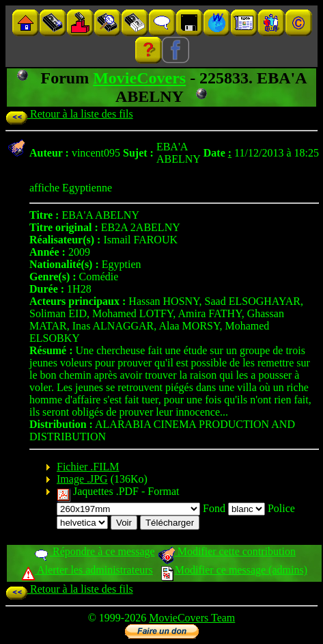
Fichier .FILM (88, 467)
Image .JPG (82, 479)
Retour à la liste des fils (69, 114)
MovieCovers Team (192, 618)
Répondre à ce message (94, 551)
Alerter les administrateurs (87, 570)
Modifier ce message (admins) (234, 570)
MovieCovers (139, 78)
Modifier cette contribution (227, 551)
